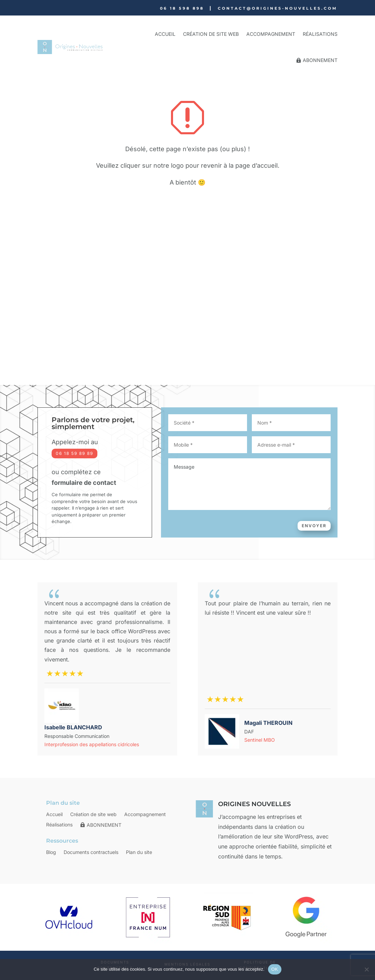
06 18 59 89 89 (74, 453)
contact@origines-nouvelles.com (278, 8)
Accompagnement (271, 34)
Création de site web (211, 34)
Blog (51, 852)
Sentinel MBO (260, 740)
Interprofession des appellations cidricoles (92, 744)
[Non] (366, 969)
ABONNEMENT (320, 60)
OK (275, 969)
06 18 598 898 (182, 8)
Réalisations (320, 34)
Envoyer (314, 526)
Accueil (165, 34)
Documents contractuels (91, 852)
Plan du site (139, 852)
